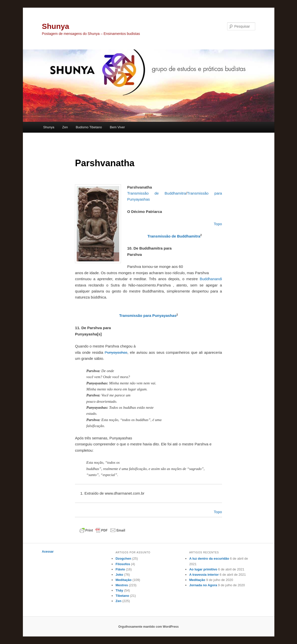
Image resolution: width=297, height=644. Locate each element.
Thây (119, 590)
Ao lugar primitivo (203, 569)
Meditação (123, 580)
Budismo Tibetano (89, 127)
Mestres (122, 585)
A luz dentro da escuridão (209, 559)
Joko (119, 575)
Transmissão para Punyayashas (148, 315)
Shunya (56, 26)
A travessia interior (204, 575)
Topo (218, 512)
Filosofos (123, 564)
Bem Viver (117, 127)
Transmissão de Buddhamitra (174, 236)
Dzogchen (123, 559)
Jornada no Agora (203, 585)
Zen (65, 127)
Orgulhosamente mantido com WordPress (149, 627)
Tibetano (122, 596)
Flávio (120, 569)
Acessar (48, 552)
